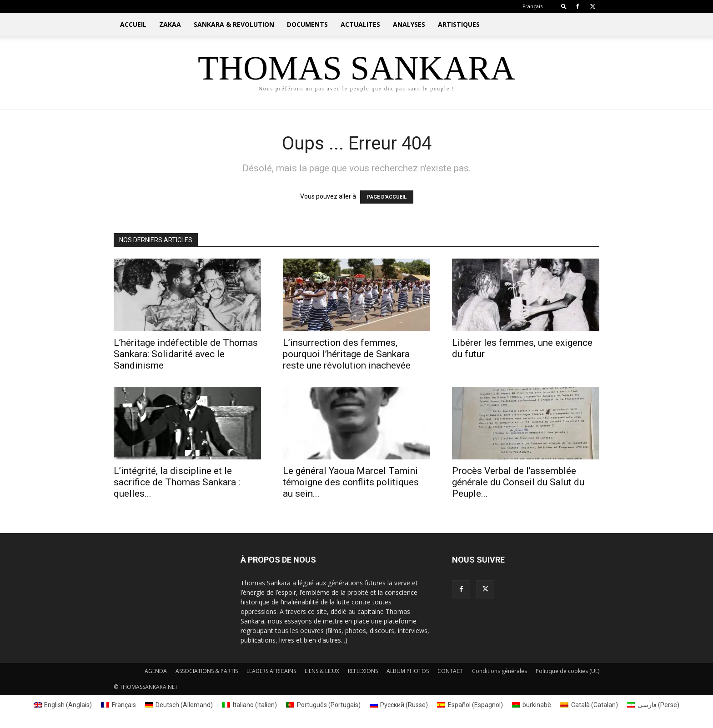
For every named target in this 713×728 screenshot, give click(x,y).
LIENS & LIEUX (322, 671)
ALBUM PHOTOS (408, 671)
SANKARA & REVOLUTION (234, 24)
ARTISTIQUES (459, 24)
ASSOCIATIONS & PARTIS (207, 671)
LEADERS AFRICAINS (271, 671)
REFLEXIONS (363, 671)
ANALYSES (409, 24)
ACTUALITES (360, 24)
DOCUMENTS (307, 24)
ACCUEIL (133, 24)
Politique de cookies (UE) (567, 671)
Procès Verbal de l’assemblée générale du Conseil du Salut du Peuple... (518, 482)
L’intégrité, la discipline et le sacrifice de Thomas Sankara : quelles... (177, 482)
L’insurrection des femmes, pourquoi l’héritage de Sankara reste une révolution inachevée (347, 354)
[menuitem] (532, 6)
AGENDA (156, 671)
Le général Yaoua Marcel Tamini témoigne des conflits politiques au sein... (351, 482)
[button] (564, 6)
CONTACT (450, 671)
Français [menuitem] (124, 705)
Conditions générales (500, 671)
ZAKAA (170, 24)
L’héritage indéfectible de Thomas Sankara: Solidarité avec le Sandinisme (186, 354)
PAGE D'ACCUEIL (387, 197)
